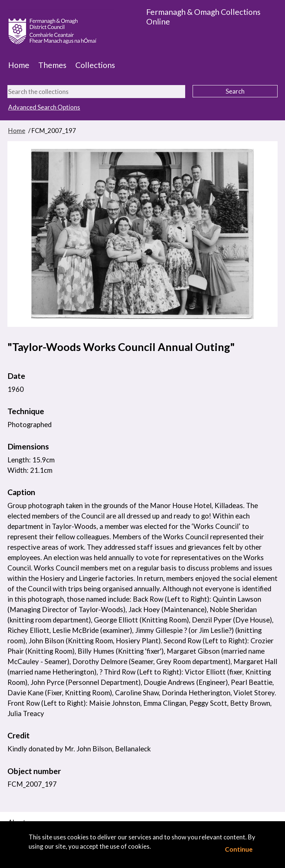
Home (19, 65)
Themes (52, 65)
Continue (239, 849)
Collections (95, 65)
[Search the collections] (96, 92)
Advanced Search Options (44, 107)
